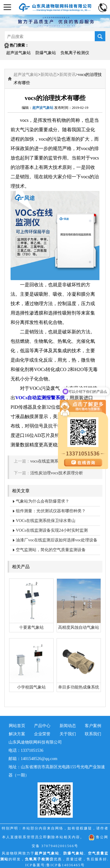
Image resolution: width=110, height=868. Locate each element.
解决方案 (17, 734)
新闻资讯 (67, 75)
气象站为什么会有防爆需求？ (43, 501)
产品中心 (42, 726)
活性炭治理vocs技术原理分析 (57, 473)
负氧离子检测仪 (75, 53)
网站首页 (17, 726)
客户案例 (93, 726)
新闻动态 (49, 75)
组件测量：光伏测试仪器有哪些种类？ (51, 511)
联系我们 (93, 734)
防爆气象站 (46, 53)
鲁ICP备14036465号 (66, 865)
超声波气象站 (18, 53)
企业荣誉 (42, 734)
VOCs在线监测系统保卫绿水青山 (46, 521)
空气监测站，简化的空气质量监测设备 (51, 550)
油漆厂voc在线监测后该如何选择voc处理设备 (57, 540)
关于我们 (68, 734)
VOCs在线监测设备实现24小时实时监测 (52, 530)
